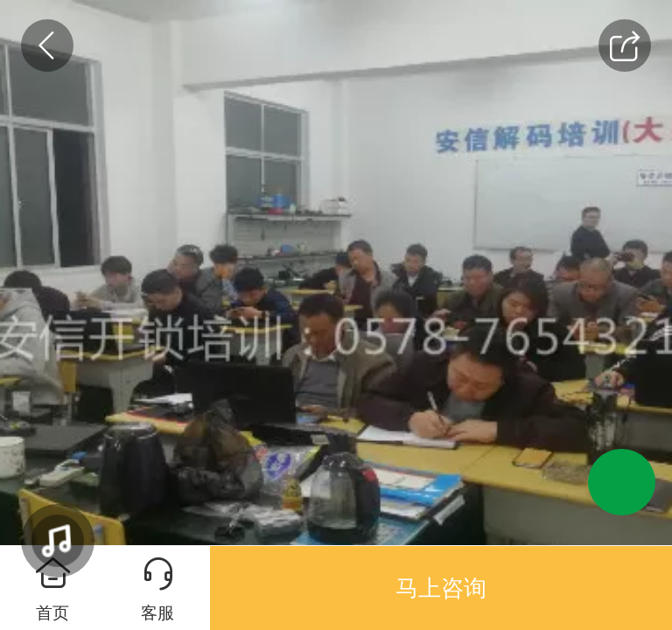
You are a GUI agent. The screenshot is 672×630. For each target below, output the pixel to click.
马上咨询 (441, 588)
